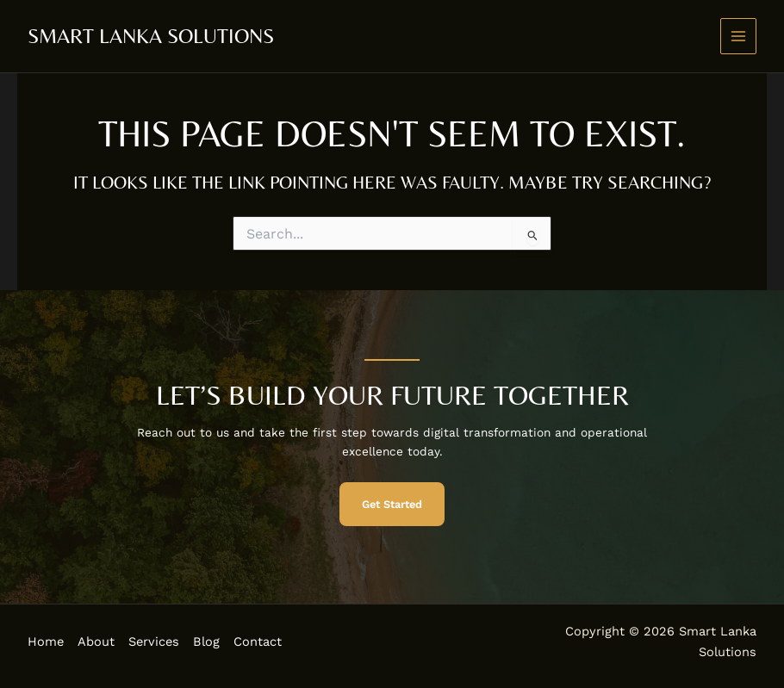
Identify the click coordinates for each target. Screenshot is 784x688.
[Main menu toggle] (739, 37)
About (96, 642)
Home (46, 642)
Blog (206, 642)
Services (154, 642)
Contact (258, 642)
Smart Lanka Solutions (151, 36)
